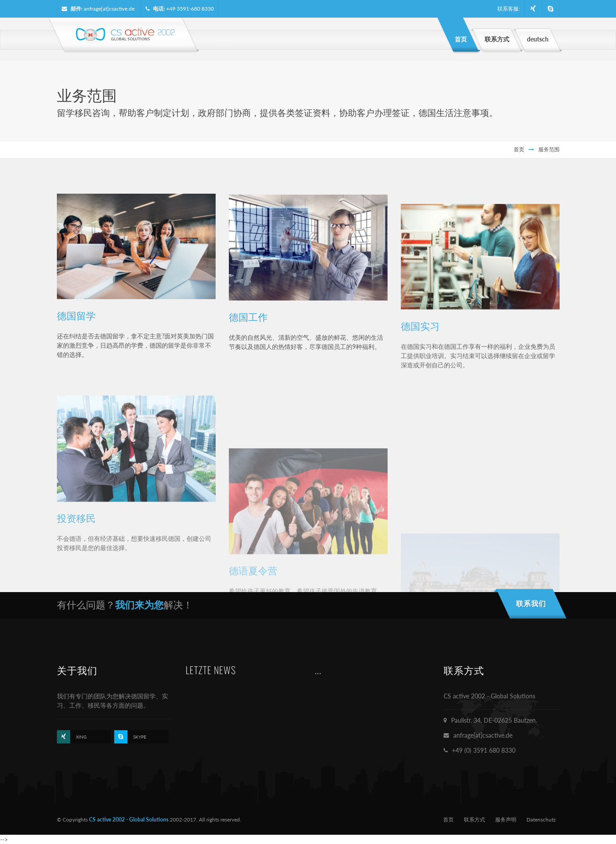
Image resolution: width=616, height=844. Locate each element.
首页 (519, 149)
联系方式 (474, 820)
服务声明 (506, 820)
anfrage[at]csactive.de (109, 9)
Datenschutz (541, 820)
